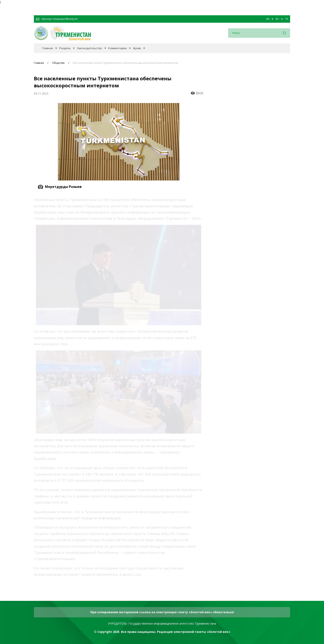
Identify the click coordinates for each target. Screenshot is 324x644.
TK (287, 19)
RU (277, 19)
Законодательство (89, 48)
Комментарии (117, 48)
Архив (137, 48)
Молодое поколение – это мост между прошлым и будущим (253, 144)
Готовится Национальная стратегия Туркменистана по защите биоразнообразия (251, 273)
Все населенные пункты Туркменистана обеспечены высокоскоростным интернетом (126, 63)
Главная (48, 48)
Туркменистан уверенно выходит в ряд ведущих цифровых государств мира (251, 208)
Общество (58, 63)
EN (268, 19)
